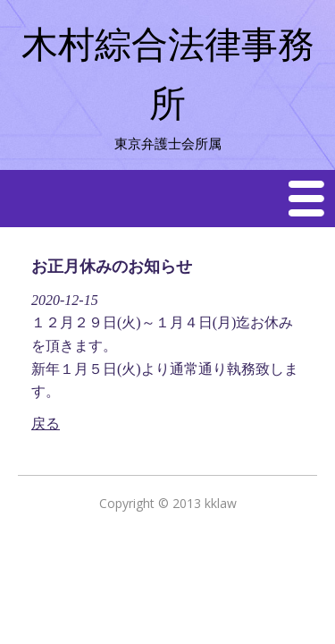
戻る (46, 424)
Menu (307, 198)
